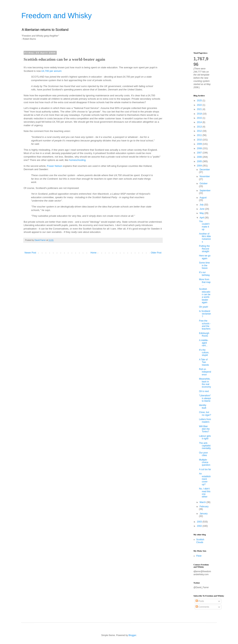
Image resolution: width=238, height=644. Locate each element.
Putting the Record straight (204, 249)
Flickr (199, 556)
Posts (200, 601)
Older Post (156, 253)
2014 (200, 122)
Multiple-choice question (205, 462)
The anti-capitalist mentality (205, 446)
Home (94, 253)
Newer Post (30, 253)
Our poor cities (203, 454)
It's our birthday (204, 274)
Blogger (132, 635)
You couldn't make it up (204, 225)
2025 (200, 101)
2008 (200, 148)
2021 (200, 109)
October (204, 183)
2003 (200, 522)
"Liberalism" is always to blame (205, 398)
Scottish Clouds (200, 541)
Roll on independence (205, 372)
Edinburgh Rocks (204, 335)
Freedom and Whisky (57, 16)
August (203, 198)
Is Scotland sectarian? (205, 314)
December (205, 170)
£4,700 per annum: (52, 71)
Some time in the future (204, 265)
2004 (200, 166)
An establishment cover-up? (205, 479)
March (203, 502)
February (204, 507)
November (205, 176)
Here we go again (205, 257)
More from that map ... (205, 282)
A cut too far (205, 469)
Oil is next (204, 391)
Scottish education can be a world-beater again (205, 296)
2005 (200, 161)
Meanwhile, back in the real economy (205, 383)
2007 (200, 153)
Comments (202, 607)
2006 (200, 157)
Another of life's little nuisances (205, 238)
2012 (200, 131)
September (205, 191)
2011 (200, 135)
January (204, 514)
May (202, 213)
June (202, 209)
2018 (200, 114)
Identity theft (203, 407)
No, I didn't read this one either (205, 493)
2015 (200, 118)
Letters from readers (205, 421)
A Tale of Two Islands (204, 362)
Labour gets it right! (205, 437)
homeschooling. (78, 160)
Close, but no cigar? (205, 414)
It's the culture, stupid (204, 353)
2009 (200, 144)
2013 (200, 127)
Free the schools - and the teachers (205, 325)
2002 (200, 526)
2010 (200, 140)
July (202, 205)
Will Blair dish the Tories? (204, 429)
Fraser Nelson (55, 166)
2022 (200, 105)
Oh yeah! (204, 307)
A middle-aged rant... (204, 343)
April (202, 218)
